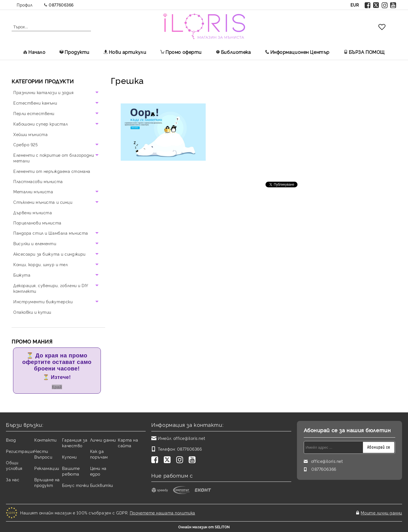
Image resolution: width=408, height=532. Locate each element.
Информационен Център (297, 52)
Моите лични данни (381, 513)
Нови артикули (125, 52)
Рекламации (47, 468)
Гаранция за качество (75, 443)
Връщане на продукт (47, 482)
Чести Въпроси (43, 454)
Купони (69, 457)
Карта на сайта (128, 443)
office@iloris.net (189, 438)
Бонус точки (75, 485)
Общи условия (14, 465)
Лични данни (103, 440)
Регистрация (20, 451)
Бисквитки (102, 485)
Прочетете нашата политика (162, 513)
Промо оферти (181, 52)
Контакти (45, 440)
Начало (34, 52)
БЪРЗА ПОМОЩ (364, 52)
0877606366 (61, 5)
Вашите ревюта (71, 471)
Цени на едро (98, 471)
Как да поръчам (99, 454)
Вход (11, 440)
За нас (13, 479)
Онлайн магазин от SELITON (204, 527)
